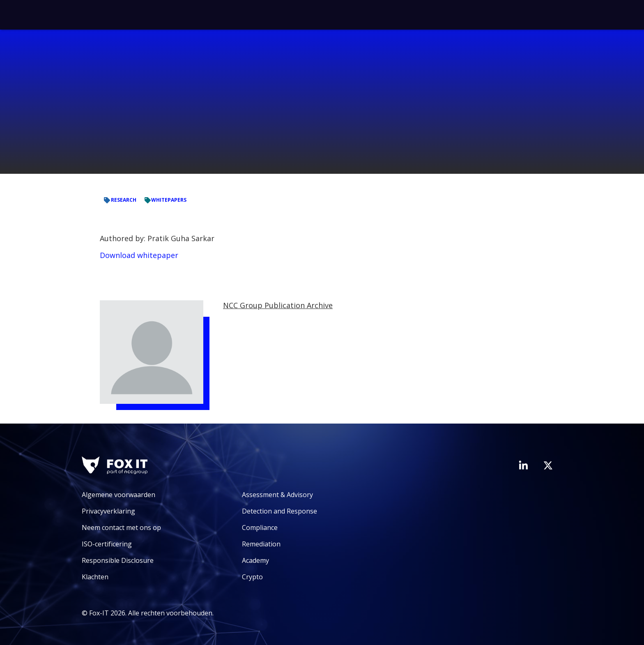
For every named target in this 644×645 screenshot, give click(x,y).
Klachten (95, 577)
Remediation (261, 544)
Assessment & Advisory (277, 495)
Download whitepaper (139, 255)
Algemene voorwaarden (118, 495)
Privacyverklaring (108, 511)
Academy (255, 560)
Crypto (252, 577)
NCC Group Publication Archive (278, 305)
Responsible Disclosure (118, 560)
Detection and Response (279, 511)
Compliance (260, 528)
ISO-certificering (107, 544)
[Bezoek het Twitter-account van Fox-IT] (548, 465)
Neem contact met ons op (121, 528)
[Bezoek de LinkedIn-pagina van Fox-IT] (523, 465)
